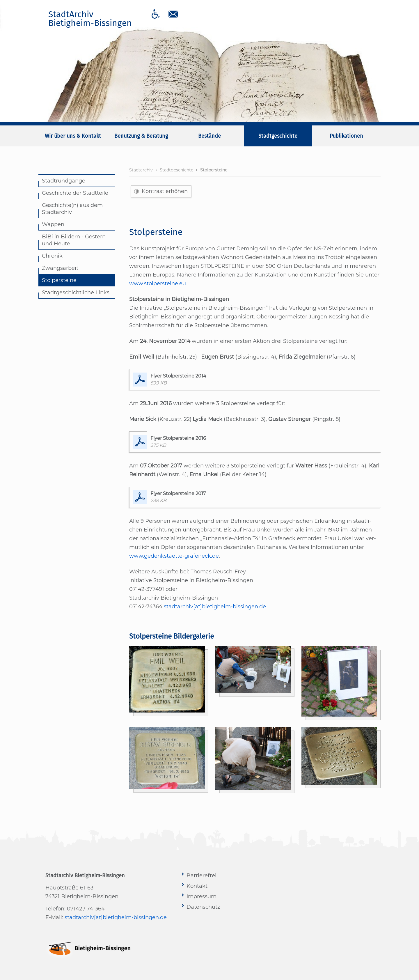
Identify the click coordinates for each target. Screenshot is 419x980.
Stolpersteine (214, 170)
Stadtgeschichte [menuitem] (278, 136)
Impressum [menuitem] (201, 896)
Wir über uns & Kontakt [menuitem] (73, 136)
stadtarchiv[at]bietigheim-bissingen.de (215, 607)
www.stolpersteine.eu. (158, 283)
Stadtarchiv (141, 170)
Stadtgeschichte (176, 170)
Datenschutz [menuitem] (203, 907)
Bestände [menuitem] (210, 136)
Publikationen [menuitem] (346, 136)
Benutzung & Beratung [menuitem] (141, 136)
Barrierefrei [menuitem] (201, 876)
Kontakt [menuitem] (197, 886)
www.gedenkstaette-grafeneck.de (174, 556)
